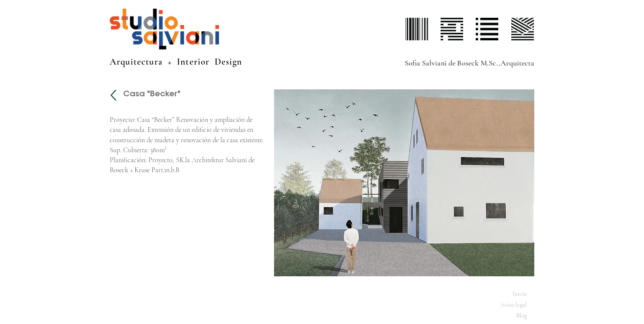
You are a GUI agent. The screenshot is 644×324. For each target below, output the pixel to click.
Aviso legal (514, 305)
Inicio (520, 294)
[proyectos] (452, 29)
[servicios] (487, 29)
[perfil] (417, 29)
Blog (521, 316)
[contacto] (523, 29)
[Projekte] (113, 95)
